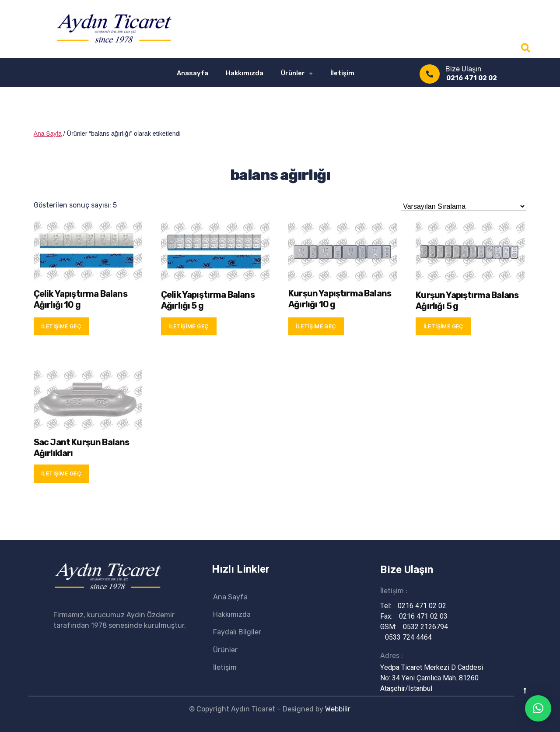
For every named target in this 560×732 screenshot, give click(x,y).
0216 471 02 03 (418, 616)
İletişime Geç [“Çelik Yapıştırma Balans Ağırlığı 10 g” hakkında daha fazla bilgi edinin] (61, 326)
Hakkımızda (245, 73)
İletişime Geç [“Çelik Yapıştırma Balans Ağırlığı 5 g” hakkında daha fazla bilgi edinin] (189, 326)
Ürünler (297, 73)
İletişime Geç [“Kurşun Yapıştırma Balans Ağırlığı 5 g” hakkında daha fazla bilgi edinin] (444, 326)
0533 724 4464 (404, 637)
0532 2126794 (421, 627)
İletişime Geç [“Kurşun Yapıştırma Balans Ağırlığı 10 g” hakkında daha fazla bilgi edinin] (316, 326)
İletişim (342, 73)
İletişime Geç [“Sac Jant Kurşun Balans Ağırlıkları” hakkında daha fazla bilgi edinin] (61, 473)
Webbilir (338, 709)
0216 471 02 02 (472, 78)
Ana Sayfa (48, 134)
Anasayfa (192, 73)
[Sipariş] (464, 206)
